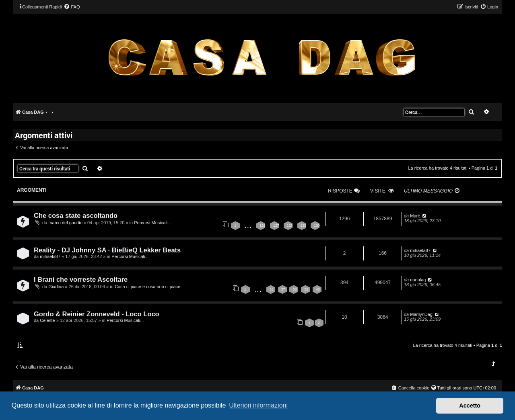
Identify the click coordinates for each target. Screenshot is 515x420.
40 (318, 289)
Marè (415, 216)
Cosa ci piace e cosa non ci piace (147, 287)
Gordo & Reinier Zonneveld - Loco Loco (97, 314)
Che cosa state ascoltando (76, 215)
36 (272, 289)
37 (283, 289)
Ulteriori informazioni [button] (258, 405)
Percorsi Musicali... (152, 223)
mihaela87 (50, 256)
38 (295, 289)
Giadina (56, 287)
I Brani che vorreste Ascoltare (81, 279)
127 (276, 225)
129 (304, 225)
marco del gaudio (65, 223)
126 (263, 225)
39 (306, 289)
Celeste (47, 320)
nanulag (418, 280)
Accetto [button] (470, 406)
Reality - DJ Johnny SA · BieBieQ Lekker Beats (107, 250)
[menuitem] (72, 7)
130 (317, 225)
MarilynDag (421, 314)
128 (290, 225)
